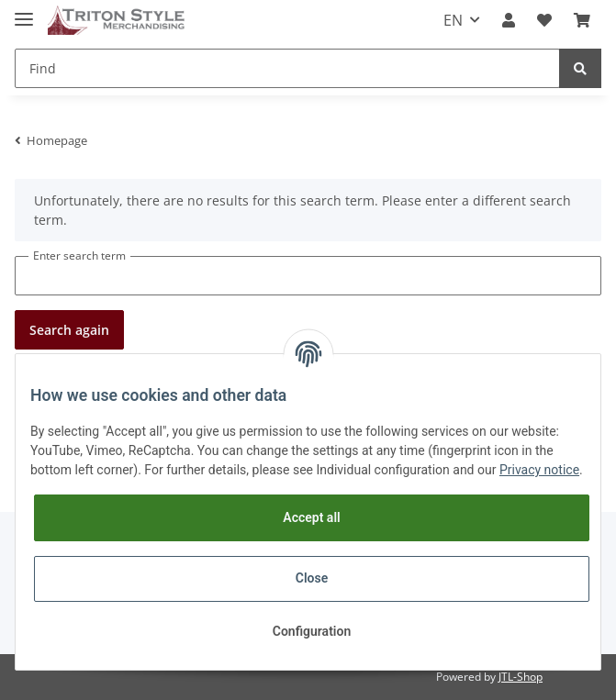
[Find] (287, 68)
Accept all (311, 517)
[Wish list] (544, 20)
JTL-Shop (521, 677)
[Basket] (582, 20)
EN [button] (453, 20)
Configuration (312, 631)
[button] (509, 20)
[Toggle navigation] (24, 11)
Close (312, 578)
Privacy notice (539, 470)
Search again (69, 330)
